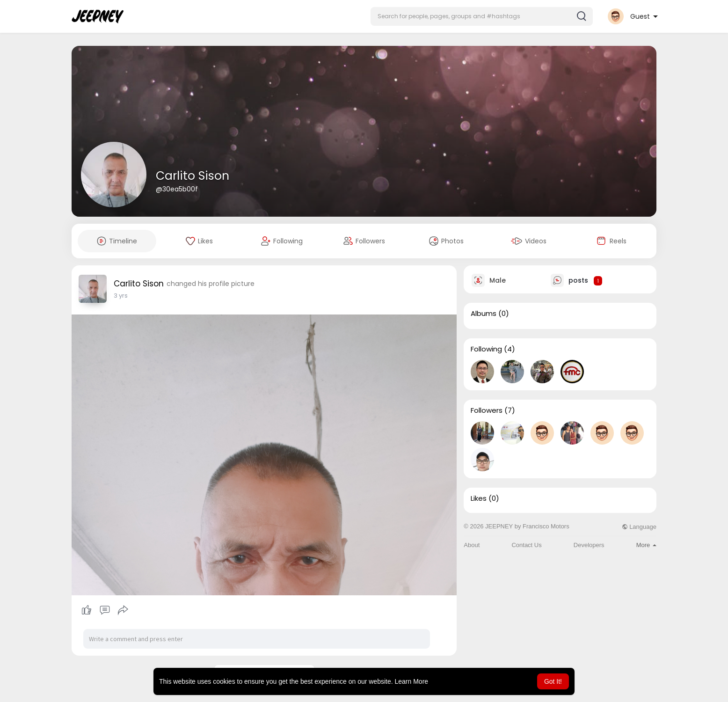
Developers (589, 545)
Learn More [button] (412, 681)
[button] (482, 16)
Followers (487, 410)
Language (639, 527)
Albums (484, 314)
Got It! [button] (553, 681)
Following (486, 349)
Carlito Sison (193, 176)
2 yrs (121, 296)
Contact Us (526, 545)
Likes (479, 498)
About (472, 545)
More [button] (646, 545)
